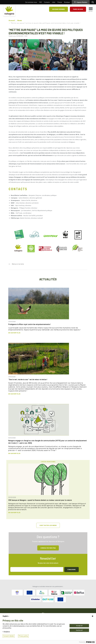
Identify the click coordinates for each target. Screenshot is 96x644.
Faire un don (78, 9)
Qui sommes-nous (31, 2)
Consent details (9, 636)
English (6, 616)
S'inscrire (72, 569)
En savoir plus (14, 333)
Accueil (12, 20)
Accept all (79, 626)
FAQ (41, 2)
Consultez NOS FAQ (48, 548)
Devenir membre (58, 9)
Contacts (47, 2)
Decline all (79, 630)
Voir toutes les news (48, 525)
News (20, 20)
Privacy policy (23, 636)
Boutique (67, 2)
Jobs (54, 2)
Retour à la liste (18, 264)
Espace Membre (82, 2)
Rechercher (93, 2)
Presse (60, 2)
